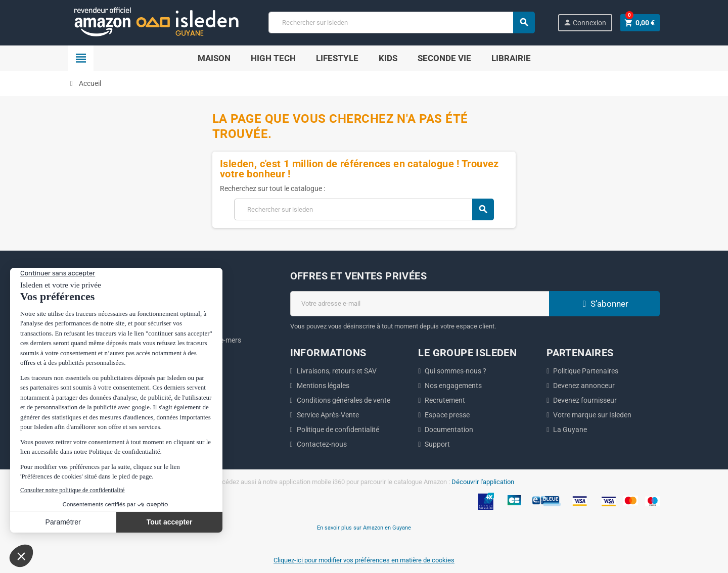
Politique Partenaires (586, 371)
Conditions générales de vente (344, 400)
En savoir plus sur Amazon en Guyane (364, 528)
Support (437, 444)
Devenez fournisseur (585, 400)
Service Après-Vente (328, 415)
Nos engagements (453, 386)
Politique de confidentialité (338, 429)
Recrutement (445, 400)
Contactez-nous (322, 444)
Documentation (449, 429)
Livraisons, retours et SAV (337, 371)
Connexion (585, 22)
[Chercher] (401, 22)
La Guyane (570, 429)
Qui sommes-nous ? (456, 371)
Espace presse (447, 415)
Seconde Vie (444, 58)
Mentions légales (323, 386)
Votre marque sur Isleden (592, 415)
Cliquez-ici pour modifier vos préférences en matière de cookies (364, 560)
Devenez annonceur (584, 386)
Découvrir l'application (483, 482)
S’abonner (604, 304)
